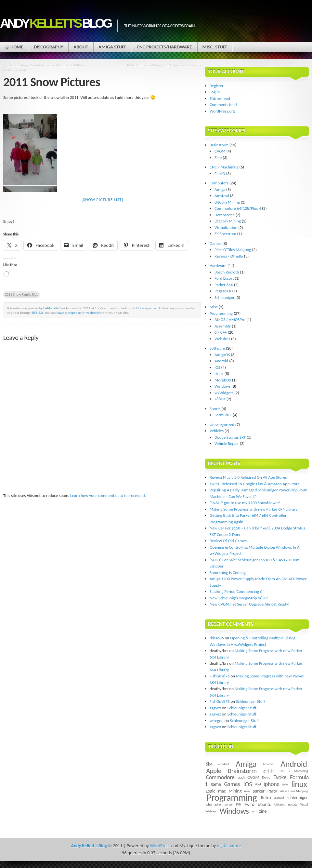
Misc (214, 307)
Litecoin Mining (228, 221)
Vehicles (217, 431)
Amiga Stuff (112, 47)
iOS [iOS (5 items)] (248, 784)
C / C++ (221, 332)
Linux (219, 374)
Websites (222, 339)
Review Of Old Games (228, 541)
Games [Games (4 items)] (232, 784)
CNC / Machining (224, 167)
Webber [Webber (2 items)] (211, 811)
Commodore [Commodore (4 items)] (220, 777)
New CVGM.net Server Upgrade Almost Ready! (250, 604)
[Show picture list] (102, 200)
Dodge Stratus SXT (230, 437)
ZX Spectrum (225, 234)
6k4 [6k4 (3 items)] (209, 764)
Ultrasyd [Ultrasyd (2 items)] (280, 804)
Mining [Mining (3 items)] (235, 791)
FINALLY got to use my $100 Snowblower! (245, 503)
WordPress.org (222, 111)
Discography (48, 47)
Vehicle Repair (227, 443)
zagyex (215, 708)
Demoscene (225, 215)
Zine (218, 158)
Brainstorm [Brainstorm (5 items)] (242, 771)
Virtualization (226, 227)
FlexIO (220, 174)
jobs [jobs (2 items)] (285, 784)
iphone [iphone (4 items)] (272, 784)
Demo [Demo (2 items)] (266, 777)
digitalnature (229, 846)
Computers (219, 183)
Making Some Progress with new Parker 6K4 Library (253, 509)
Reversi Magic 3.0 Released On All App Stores (248, 477)
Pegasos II (223, 291)
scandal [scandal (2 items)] (279, 798)
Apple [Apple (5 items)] (214, 771)
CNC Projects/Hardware (164, 47)
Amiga (220, 189)
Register (217, 86)
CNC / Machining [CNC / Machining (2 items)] (294, 771)
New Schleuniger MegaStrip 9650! (239, 598)
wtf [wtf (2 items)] (254, 811)
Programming (221, 313)
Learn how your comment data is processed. (108, 495)
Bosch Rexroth (227, 272)
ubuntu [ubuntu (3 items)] (265, 804)
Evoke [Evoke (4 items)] (280, 777)
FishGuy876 (52, 308)
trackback (92, 313)
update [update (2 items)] (293, 804)
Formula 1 (223, 415)
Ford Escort (224, 278)
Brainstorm (219, 145)
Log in (215, 92)
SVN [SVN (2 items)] (238, 804)
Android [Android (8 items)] (294, 764)
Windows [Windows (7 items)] (234, 811)
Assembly (223, 326)
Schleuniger (224, 297)
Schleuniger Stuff (250, 701)
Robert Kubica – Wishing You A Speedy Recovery (162, 65)
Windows (222, 386)
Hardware (218, 266)
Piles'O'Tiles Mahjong (233, 250)
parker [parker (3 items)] (259, 791)
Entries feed (220, 98)
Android (221, 361)
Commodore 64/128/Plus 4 (238, 208)
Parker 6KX (224, 285)
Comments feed (223, 105)
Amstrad (222, 196)
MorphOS (223, 380)
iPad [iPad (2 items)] (258, 784)
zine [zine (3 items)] (263, 811)
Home (17, 47)
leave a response (69, 313)
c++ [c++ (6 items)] (268, 771)
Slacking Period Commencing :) (236, 591)
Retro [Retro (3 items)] (266, 797)
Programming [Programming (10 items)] (232, 797)
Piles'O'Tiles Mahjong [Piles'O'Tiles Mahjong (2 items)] (294, 791)
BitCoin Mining (227, 202)
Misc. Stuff (215, 47)
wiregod (217, 721)
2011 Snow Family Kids (21, 294)
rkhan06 (217, 638)
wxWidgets (224, 393)
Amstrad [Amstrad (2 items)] (269, 764)
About (81, 47)
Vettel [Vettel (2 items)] (304, 804)
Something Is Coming (228, 573)
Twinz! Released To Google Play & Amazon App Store (255, 484)
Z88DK (220, 399)
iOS (217, 367)
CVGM (220, 151)
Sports (215, 409)
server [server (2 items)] (229, 804)
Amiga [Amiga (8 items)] (246, 764)
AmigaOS (222, 355)
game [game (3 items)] (216, 784)
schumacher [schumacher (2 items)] (214, 804)
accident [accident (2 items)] (224, 764)
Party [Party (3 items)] (272, 791)
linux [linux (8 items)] (299, 784)
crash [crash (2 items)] (241, 777)
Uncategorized (147, 308)
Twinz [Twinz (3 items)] (249, 804)
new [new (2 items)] (247, 791)
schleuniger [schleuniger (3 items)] (297, 797)
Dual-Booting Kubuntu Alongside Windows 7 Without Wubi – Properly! (44, 67)
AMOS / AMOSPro (230, 320)
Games (215, 243)
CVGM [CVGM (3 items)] (253, 777)
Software (217, 348)
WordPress (160, 846)
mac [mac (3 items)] (222, 791)
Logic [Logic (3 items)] (210, 791)
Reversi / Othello (229, 256)
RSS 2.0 (38, 313)
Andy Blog (55, 23)
